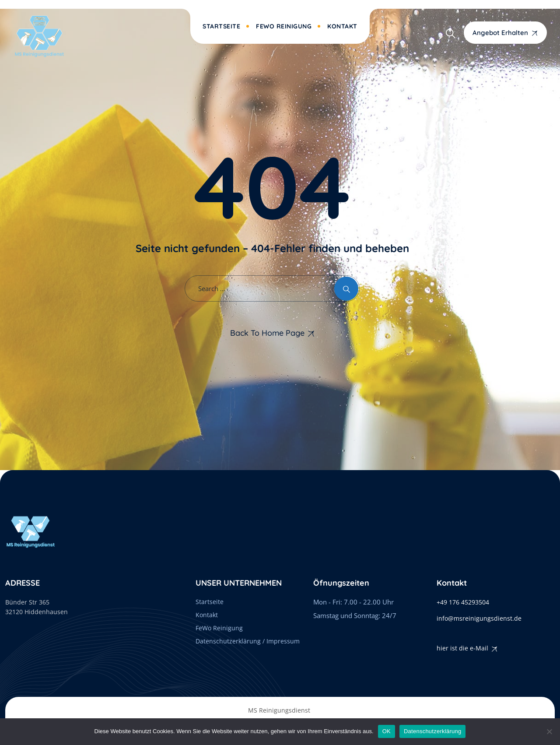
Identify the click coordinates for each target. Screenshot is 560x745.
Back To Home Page (267, 333)
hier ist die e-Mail (462, 648)
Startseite (221, 26)
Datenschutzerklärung (432, 731)
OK (387, 731)
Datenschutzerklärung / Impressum (248, 641)
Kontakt (342, 26)
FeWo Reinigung (284, 26)
